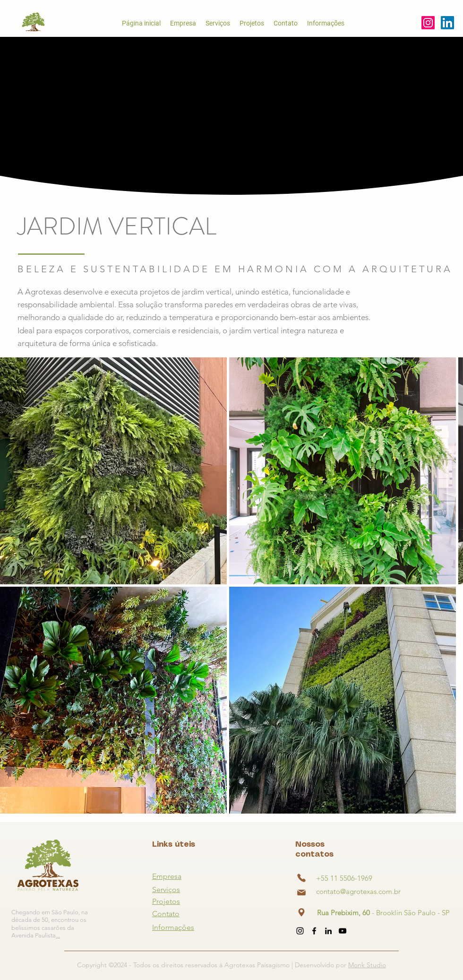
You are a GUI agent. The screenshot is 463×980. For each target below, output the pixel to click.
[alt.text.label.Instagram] (428, 23)
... (58, 935)
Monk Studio (367, 965)
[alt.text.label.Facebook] (314, 931)
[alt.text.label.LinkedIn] (328, 931)
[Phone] (301, 878)
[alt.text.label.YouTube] (447, 23)
